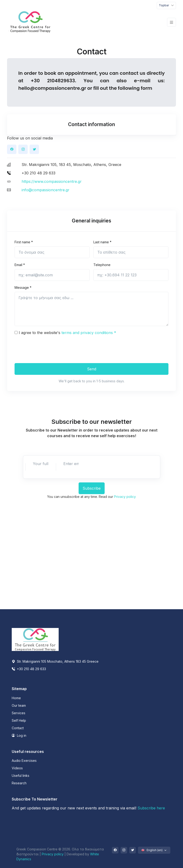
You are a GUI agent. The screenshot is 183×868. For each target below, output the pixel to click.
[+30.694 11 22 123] (131, 275)
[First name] (52, 252)
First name (24, 242)
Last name (102, 242)
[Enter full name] (41, 464)
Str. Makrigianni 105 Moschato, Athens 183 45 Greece (55, 661)
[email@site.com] (52, 275)
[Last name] (131, 252)
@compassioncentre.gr (58, 88)
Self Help (19, 720)
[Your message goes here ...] (91, 309)
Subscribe (92, 488)
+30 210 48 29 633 (29, 669)
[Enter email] (71, 464)
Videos (17, 768)
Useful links (21, 776)
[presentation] (50, 348)
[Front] (30, 22)
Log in (19, 735)
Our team (19, 705)
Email (20, 265)
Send (92, 369)
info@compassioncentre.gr (46, 190)
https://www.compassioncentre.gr (52, 181)
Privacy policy (125, 497)
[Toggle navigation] (166, 6)
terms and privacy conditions (89, 333)
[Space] (35, 639)
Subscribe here (151, 808)
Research (19, 783)
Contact (18, 728)
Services (19, 713)
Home (16, 698)
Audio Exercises (24, 761)
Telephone (102, 265)
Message (23, 287)
